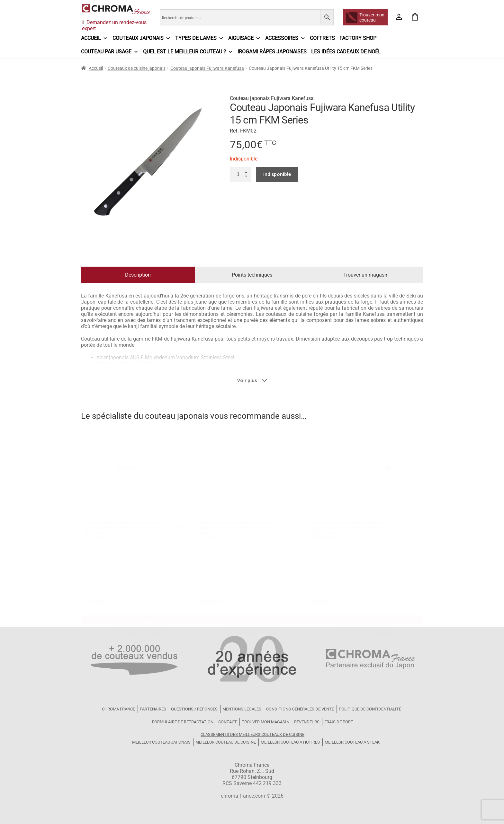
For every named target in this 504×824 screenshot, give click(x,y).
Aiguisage (244, 38)
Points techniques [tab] (252, 275)
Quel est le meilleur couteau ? (188, 52)
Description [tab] (138, 275)
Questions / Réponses (194, 709)
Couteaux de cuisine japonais (137, 68)
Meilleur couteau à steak (352, 742)
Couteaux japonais (142, 38)
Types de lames (199, 38)
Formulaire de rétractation (183, 722)
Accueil (94, 38)
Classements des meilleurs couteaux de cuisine (252, 734)
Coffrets (322, 38)
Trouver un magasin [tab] (366, 275)
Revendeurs (307, 722)
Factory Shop (358, 38)
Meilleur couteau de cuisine (226, 742)
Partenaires (153, 709)
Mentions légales (242, 709)
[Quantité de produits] (241, 174)
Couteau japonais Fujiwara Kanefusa (207, 68)
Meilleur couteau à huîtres (290, 742)
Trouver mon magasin (265, 722)
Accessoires (285, 38)
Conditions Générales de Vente (300, 709)
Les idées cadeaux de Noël (346, 52)
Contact (228, 722)
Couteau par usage (110, 52)
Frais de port (339, 722)
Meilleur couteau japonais (161, 742)
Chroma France (118, 709)
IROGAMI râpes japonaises (272, 52)
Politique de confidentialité (370, 709)
